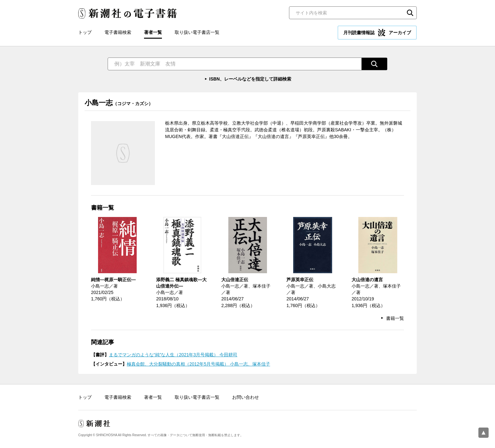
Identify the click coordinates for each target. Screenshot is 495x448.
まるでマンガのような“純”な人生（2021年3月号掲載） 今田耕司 (173, 355)
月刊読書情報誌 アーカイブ (377, 33)
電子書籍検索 (118, 32)
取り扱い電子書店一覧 (197, 32)
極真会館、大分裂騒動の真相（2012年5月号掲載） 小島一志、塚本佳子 (198, 364)
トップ (85, 32)
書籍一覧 (395, 318)
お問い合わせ (246, 397)
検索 (410, 13)
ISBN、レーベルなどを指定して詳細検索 (250, 79)
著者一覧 (153, 32)
